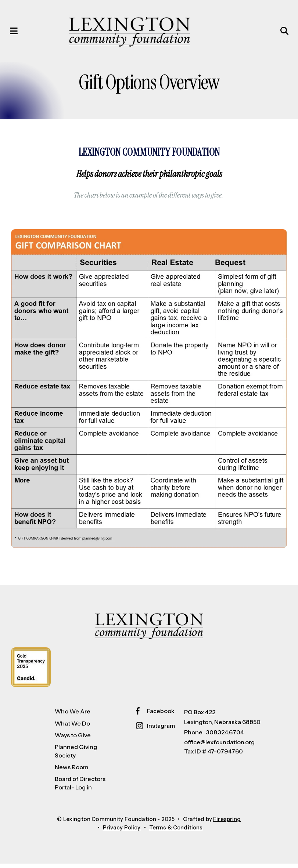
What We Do (72, 728)
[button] (17, 33)
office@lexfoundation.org (219, 746)
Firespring (227, 823)
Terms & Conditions (176, 832)
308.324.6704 (225, 736)
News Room (71, 771)
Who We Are (73, 716)
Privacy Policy (121, 832)
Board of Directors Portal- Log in (80, 787)
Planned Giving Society (76, 755)
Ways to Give (73, 739)
